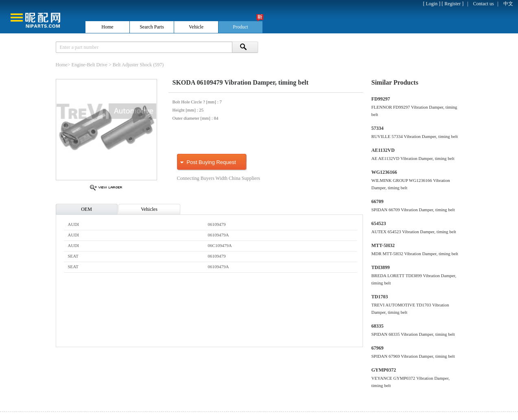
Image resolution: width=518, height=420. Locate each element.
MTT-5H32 (383, 245)
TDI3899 (381, 267)
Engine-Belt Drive (90, 65)
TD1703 (380, 297)
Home (62, 65)
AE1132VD (383, 150)
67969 (378, 348)
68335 (378, 326)
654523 (379, 223)
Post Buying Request (211, 162)
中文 (508, 4)
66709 (378, 201)
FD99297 (381, 99)
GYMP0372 (384, 370)
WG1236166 (384, 172)
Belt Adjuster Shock (132, 65)
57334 (378, 128)
